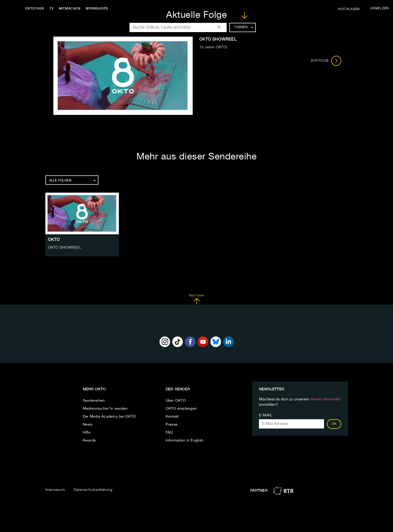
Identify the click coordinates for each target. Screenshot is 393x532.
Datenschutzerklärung (93, 490)
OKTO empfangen (181, 409)
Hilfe (87, 432)
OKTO (54, 239)
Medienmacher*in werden (105, 409)
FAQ (169, 432)
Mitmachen (70, 8)
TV (51, 8)
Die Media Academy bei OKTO (109, 417)
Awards (89, 440)
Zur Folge (326, 61)
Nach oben (196, 299)
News (88, 425)
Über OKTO (176, 401)
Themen (243, 27)
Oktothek (35, 8)
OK (334, 424)
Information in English (185, 440)
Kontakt (172, 417)
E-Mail (266, 415)
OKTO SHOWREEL (65, 248)
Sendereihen (94, 401)
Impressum (55, 490)
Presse (172, 425)
